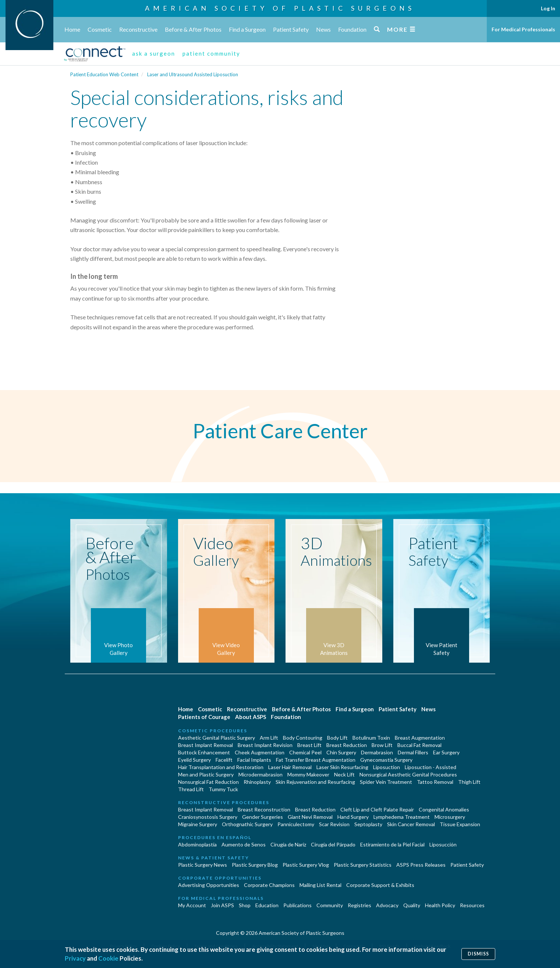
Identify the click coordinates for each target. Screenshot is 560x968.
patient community (211, 53)
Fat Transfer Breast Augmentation (316, 760)
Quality (412, 905)
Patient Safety (291, 29)
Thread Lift (191, 789)
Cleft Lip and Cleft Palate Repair (377, 809)
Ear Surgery (446, 752)
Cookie (108, 958)
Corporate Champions (269, 885)
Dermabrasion (377, 752)
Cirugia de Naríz (288, 844)
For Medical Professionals (523, 29)
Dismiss (478, 954)
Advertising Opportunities (209, 885)
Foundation (352, 29)
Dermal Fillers (413, 752)
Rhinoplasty (257, 782)
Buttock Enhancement (204, 752)
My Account (192, 905)
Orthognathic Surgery (247, 824)
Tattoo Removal (435, 782)
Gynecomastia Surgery (386, 760)
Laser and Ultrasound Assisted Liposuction (193, 74)
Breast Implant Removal (205, 745)
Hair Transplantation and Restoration (221, 767)
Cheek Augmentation (260, 752)
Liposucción (443, 844)
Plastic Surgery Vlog (306, 865)
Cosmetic (100, 29)
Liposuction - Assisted (430, 767)
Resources (472, 905)
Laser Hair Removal (290, 767)
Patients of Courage (204, 717)
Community (330, 905)
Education (267, 905)
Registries (359, 905)
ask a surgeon (154, 53)
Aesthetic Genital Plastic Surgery (217, 738)
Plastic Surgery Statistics (363, 865)
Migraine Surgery (198, 824)
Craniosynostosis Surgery (208, 817)
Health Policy (440, 905)
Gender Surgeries (263, 817)
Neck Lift (344, 774)
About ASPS (251, 717)
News (323, 29)
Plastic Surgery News (203, 865)
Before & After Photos (193, 29)
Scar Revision (334, 824)
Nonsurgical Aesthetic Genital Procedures (408, 774)
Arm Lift (269, 738)
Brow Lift (382, 745)
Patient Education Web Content (104, 74)
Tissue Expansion (460, 824)
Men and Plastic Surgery (206, 774)
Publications (297, 905)
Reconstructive (138, 29)
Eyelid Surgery (194, 760)
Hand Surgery (353, 817)
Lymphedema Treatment (402, 817)
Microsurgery (450, 817)
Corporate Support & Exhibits (380, 885)
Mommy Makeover (308, 774)
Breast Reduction (347, 745)
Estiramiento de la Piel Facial (392, 844)
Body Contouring (303, 738)
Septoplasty (368, 824)
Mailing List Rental (320, 885)
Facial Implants (254, 760)
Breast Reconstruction (264, 809)
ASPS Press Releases (421, 865)
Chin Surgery (341, 752)
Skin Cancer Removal (411, 824)
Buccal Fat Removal (419, 745)
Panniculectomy (296, 824)
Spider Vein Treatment (386, 782)
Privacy (75, 958)
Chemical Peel (305, 752)
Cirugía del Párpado (333, 844)
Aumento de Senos (244, 844)
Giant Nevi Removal (310, 817)
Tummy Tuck (223, 789)
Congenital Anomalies (444, 809)
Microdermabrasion (260, 774)
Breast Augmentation (420, 738)
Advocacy (387, 905)
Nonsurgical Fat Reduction (208, 782)
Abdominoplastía (197, 844)
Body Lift (337, 738)
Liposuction (387, 767)
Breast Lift (309, 745)
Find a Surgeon (247, 29)
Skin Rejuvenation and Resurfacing (315, 782)
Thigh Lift (469, 782)
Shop (245, 905)
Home (72, 29)
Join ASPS (222, 905)
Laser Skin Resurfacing (342, 767)
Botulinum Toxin (371, 738)
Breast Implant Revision (265, 745)
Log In (548, 8)
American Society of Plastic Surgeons (280, 8)
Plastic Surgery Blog (255, 865)
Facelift (224, 760)
